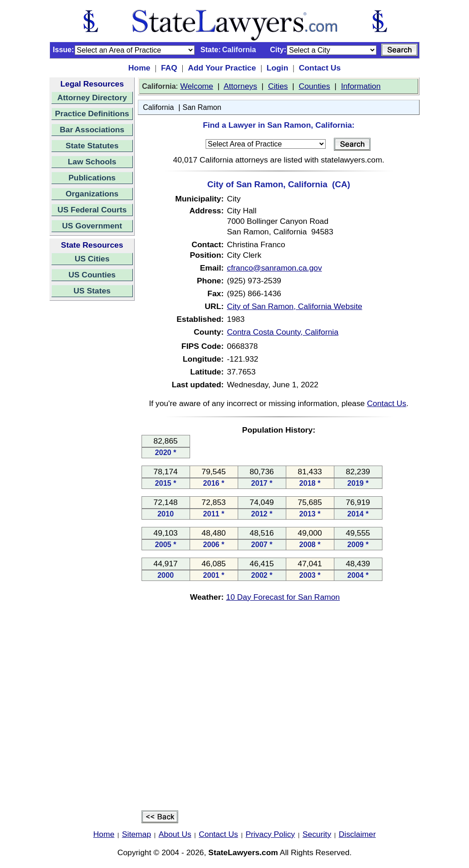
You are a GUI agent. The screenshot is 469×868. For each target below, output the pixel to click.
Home (139, 68)
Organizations (92, 194)
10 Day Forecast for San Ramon (283, 597)
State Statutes (92, 146)
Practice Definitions (92, 114)
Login (277, 68)
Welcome (196, 86)
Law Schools (92, 162)
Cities (278, 86)
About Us (175, 834)
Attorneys (240, 86)
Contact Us (319, 68)
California (158, 107)
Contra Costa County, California (283, 332)
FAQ (169, 68)
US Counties (92, 275)
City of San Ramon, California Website (295, 306)
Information (361, 86)
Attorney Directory (92, 98)
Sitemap (136, 834)
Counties (314, 86)
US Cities (92, 259)
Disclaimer (357, 834)
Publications (92, 178)
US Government (92, 226)
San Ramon (202, 107)
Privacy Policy (270, 834)
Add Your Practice (222, 68)
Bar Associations (92, 130)
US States (92, 291)
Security (317, 834)
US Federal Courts (92, 210)
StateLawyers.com (243, 852)
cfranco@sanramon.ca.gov (275, 268)
